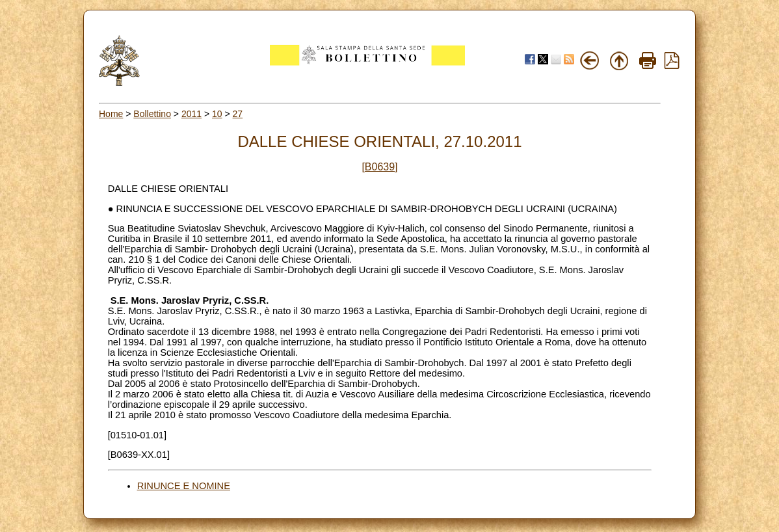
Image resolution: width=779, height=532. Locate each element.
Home (111, 114)
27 (238, 114)
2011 (191, 114)
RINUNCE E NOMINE (184, 486)
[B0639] (379, 167)
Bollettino (152, 114)
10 (217, 114)
